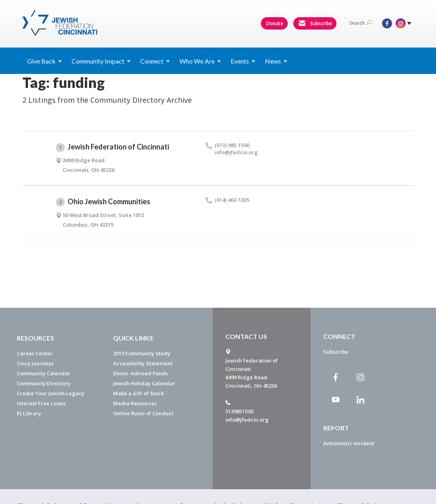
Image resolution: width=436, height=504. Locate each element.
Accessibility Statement (143, 363)
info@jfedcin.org (247, 420)
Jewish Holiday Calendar (144, 383)
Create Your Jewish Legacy (51, 393)
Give (45, 61)
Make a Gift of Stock (138, 393)
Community (101, 61)
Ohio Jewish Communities (103, 202)
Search (360, 23)
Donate (275, 23)
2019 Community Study (142, 353)
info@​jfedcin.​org (236, 152)
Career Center (35, 353)
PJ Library (29, 413)
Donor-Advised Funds (140, 373)
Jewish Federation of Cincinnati (112, 147)
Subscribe (315, 24)
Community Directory (44, 383)
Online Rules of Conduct (143, 413)
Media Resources (135, 403)
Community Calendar (44, 373)
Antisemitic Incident (349, 443)
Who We (200, 61)
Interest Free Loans (41, 403)
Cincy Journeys (35, 363)
